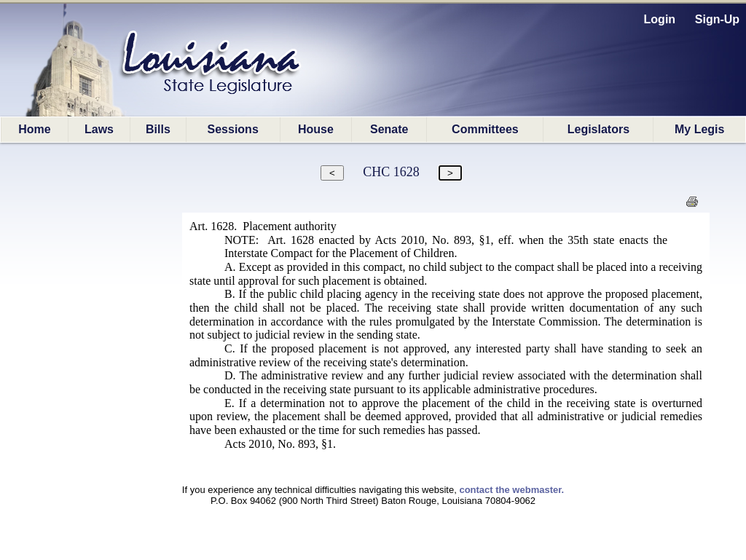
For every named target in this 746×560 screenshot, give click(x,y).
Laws (99, 129)
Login (660, 19)
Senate (389, 129)
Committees (485, 129)
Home (34, 129)
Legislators (598, 129)
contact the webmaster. (511, 490)
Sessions (233, 129)
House (316, 129)
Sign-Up (717, 19)
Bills (158, 129)
